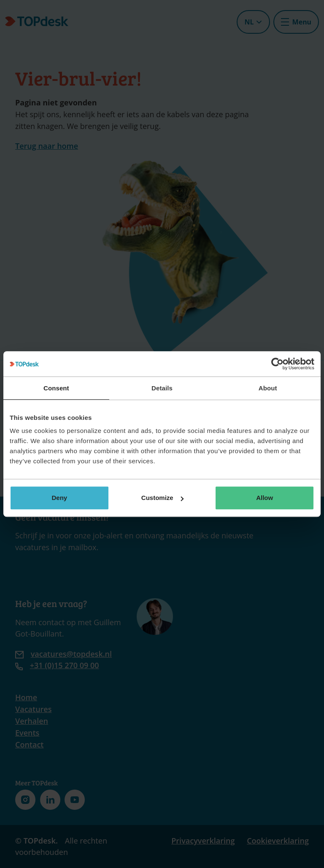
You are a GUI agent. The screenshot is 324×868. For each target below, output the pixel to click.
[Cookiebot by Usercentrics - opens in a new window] (277, 364)
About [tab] (268, 388)
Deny (59, 498)
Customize (162, 498)
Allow (265, 498)
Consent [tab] (56, 388)
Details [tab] (162, 388)
